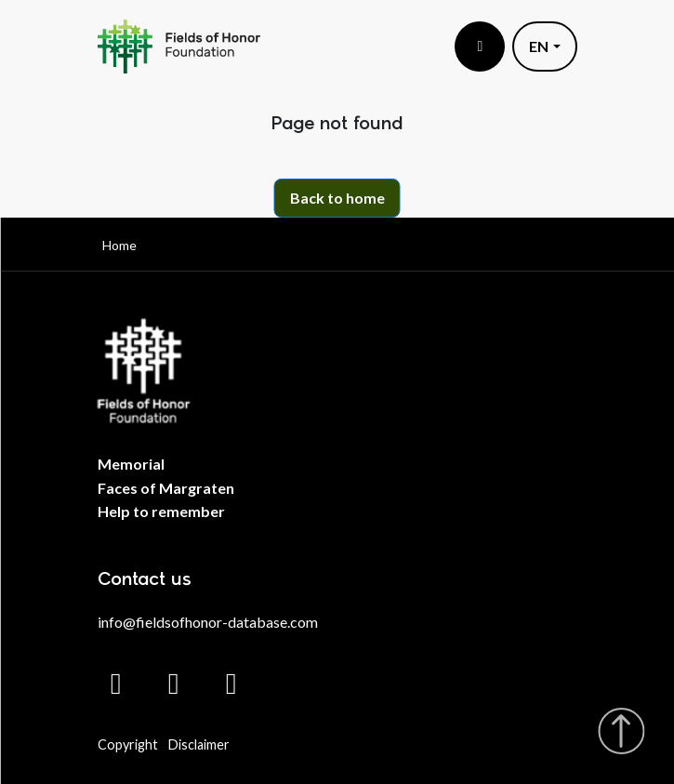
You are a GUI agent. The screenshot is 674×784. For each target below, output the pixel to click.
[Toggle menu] (480, 47)
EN (539, 46)
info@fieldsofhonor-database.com (208, 622)
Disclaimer (199, 744)
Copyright (128, 744)
